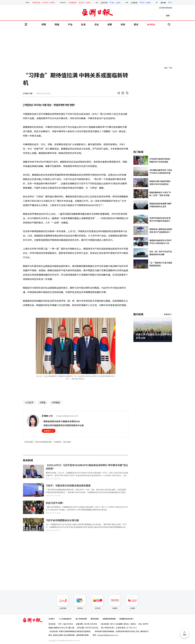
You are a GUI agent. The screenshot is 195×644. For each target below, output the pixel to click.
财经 (57, 24)
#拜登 (43, 402)
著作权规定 (95, 619)
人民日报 (63, 602)
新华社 (80, 602)
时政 (44, 24)
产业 (70, 24)
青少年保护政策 (81, 619)
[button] (166, 345)
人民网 (132, 602)
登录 (168, 16)
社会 (83, 24)
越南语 (48, 13)
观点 (136, 24)
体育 (110, 24)
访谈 (123, 24)
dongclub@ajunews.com (108, 635)
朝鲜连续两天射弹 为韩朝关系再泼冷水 (62, 421)
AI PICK (151, 24)
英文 (30, 13)
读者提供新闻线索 (109, 619)
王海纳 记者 (28, 93)
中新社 (115, 602)
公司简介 (52, 619)
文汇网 (97, 602)
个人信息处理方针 (65, 619)
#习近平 (29, 402)
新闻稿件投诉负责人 (127, 619)
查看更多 (48, 431)
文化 (97, 24)
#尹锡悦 (56, 402)
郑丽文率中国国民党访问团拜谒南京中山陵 (64, 425)
